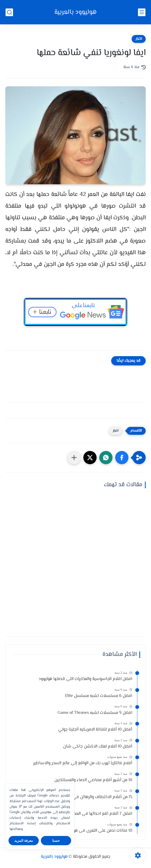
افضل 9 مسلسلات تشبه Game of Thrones (95, 713)
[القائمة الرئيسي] (142, 12)
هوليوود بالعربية (75, 12)
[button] (122, 458)
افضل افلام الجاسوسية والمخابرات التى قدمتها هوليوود (85, 679)
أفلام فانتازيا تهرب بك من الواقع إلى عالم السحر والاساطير (83, 763)
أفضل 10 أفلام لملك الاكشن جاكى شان (98, 747)
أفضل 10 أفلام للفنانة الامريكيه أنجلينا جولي (95, 730)
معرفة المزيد (24, 841)
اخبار (139, 39)
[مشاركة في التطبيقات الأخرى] (74, 458)
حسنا (56, 841)
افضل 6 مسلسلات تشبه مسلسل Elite (99, 696)
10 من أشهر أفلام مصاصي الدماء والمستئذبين (93, 780)
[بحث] (9, 12)
